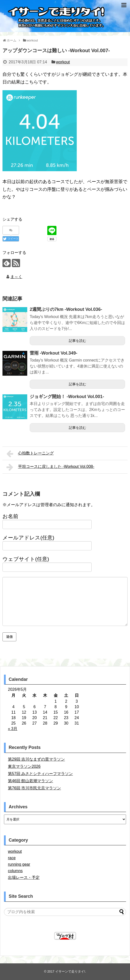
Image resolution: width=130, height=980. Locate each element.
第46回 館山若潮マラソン (30, 781)
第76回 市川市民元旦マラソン (34, 788)
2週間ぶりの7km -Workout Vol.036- (66, 309)
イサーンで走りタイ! (70, 971)
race (12, 858)
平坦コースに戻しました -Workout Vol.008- (50, 467)
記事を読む (78, 341)
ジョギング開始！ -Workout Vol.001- (67, 397)
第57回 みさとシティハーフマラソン (40, 774)
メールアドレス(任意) (28, 538)
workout (63, 62)
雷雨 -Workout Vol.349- (53, 353)
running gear (19, 864)
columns (15, 871)
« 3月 (13, 729)
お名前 (10, 516)
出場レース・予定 (24, 878)
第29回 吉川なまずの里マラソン (36, 759)
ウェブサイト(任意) (26, 559)
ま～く (16, 277)
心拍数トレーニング (30, 454)
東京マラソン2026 (24, 766)
